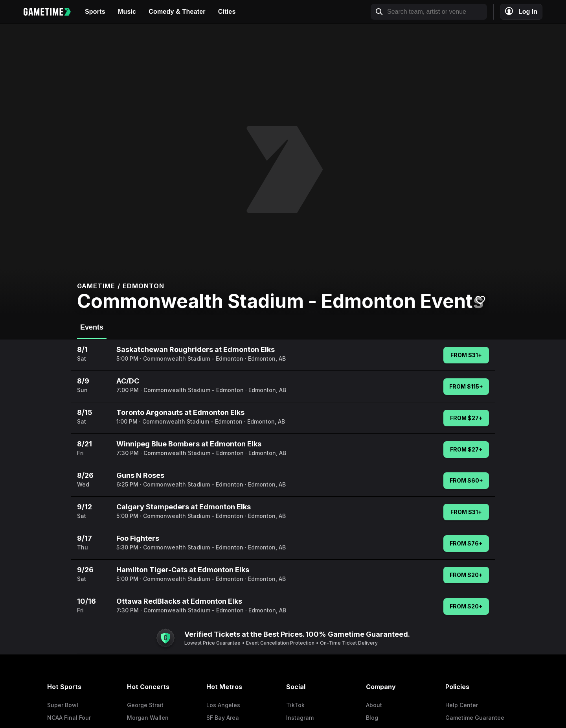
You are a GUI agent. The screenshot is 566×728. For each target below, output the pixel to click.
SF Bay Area (223, 718)
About (374, 705)
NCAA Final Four (69, 718)
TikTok (295, 705)
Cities (227, 12)
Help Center (462, 705)
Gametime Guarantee (475, 718)
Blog (372, 718)
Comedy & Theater (177, 12)
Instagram (300, 718)
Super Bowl (63, 705)
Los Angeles (223, 705)
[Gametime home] (51, 12)
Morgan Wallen (148, 718)
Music (127, 12)
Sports (95, 12)
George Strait (145, 705)
